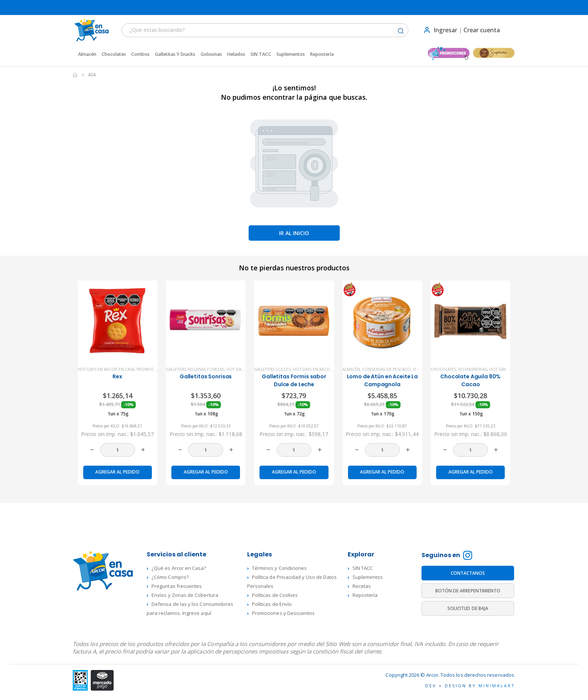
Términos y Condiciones (279, 568)
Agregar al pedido (117, 472)
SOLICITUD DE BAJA (468, 608)
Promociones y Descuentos (283, 613)
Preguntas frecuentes (177, 586)
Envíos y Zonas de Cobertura (185, 595)
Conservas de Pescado (386, 369)
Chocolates (114, 54)
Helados (236, 54)
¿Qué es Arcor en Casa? (179, 568)
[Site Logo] (88, 30)
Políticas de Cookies (275, 595)
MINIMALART (497, 686)
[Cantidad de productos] (118, 450)
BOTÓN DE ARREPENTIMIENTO (468, 591)
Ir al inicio (294, 233)
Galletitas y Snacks (175, 54)
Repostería (322, 54)
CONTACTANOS (468, 573)
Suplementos (291, 54)
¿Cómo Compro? (170, 577)
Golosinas (211, 54)
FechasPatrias (473, 369)
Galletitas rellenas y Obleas (195, 369)
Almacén (87, 54)
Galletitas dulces (272, 369)
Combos (140, 54)
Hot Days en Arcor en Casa (106, 369)
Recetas (362, 586)
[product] (118, 320)
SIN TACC (261, 54)
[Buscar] (400, 31)
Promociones (151, 369)
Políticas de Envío (272, 604)
